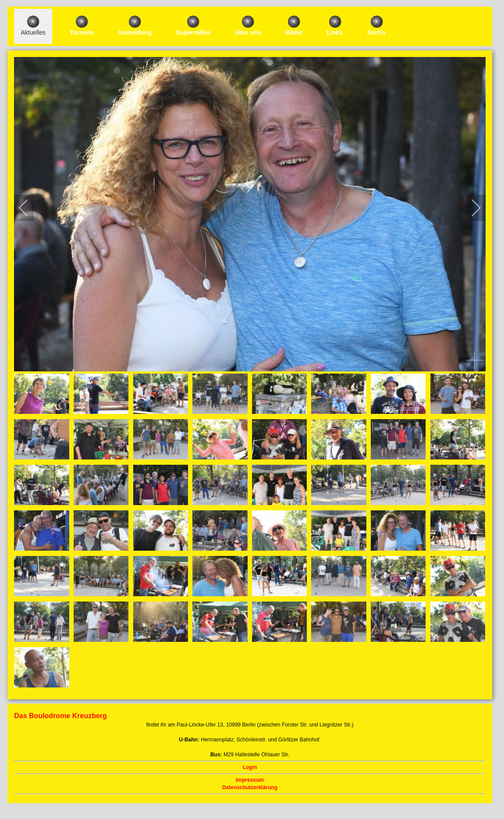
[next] (470, 208)
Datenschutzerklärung (250, 787)
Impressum (250, 780)
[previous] (29, 208)
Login (250, 767)
